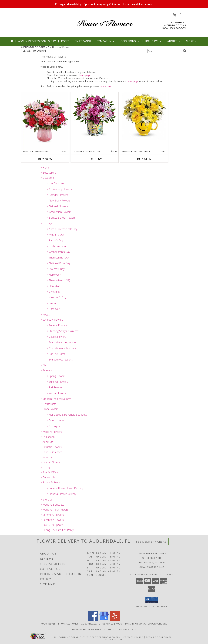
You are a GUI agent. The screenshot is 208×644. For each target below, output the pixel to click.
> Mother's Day (56, 235)
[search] (185, 51)
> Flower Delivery (50, 482)
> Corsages (53, 426)
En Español (83, 41)
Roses (65, 41)
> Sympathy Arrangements (62, 342)
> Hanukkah (54, 286)
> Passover (53, 309)
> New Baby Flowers (59, 201)
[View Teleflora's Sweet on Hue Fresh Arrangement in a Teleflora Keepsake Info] (45, 121)
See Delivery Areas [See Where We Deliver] (151, 542)
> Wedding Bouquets (52, 505)
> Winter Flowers (56, 393)
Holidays (154, 41)
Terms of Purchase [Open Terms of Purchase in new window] (159, 637)
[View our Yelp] (115, 620)
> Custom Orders (50, 462)
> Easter (52, 303)
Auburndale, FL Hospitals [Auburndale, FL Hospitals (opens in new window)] (97, 624)
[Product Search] (164, 51)
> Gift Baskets (48, 404)
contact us (105, 86)
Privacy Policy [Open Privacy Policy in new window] (133, 637)
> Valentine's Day (56, 297)
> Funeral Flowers (57, 325)
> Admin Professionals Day (62, 229)
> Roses (45, 315)
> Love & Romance (51, 452)
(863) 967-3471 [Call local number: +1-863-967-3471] (178, 28)
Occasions (130, 41)
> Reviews (46, 457)
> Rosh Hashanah (57, 246)
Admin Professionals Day (37, 41)
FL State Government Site (120, 629)
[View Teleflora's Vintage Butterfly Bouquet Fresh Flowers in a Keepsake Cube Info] (95, 116)
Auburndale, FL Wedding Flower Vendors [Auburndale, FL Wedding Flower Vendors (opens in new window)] (142, 624)
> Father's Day (55, 240)
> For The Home (56, 354)
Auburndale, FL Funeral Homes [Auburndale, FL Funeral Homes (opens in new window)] (60, 624)
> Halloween (54, 275)
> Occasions (47, 178)
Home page (84, 75)
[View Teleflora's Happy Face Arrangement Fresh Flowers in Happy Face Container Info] (144, 116)
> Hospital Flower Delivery (62, 494)
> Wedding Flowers (51, 432)
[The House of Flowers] (105, 21)
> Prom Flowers (49, 409)
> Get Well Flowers (57, 206)
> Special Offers (49, 472)
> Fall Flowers (55, 387)
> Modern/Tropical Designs (56, 399)
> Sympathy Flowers (52, 320)
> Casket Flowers (57, 337)
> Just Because (55, 183)
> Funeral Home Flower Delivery (65, 488)
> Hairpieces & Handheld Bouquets (67, 415)
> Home (45, 168)
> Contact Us (48, 477)
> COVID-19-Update (52, 525)
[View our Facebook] (93, 620)
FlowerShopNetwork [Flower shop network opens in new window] (106, 637)
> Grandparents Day (58, 252)
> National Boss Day (59, 263)
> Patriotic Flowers (51, 447)
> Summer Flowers (57, 382)
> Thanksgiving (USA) (58, 280)
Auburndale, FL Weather (87, 629)
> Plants (45, 365)
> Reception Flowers (52, 520)
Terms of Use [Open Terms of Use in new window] (114, 639)
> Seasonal (47, 370)
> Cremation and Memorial (62, 348)
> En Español (48, 437)
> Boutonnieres (56, 420)
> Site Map (47, 500)
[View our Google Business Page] (104, 620)
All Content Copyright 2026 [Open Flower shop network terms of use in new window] (73, 637)
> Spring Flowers (56, 376)
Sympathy (106, 41)
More (192, 41)
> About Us (47, 442)
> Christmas (54, 292)
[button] (177, 15)
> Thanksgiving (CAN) (59, 258)
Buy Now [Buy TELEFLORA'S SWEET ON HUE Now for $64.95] (45, 159)
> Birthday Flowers (57, 195)
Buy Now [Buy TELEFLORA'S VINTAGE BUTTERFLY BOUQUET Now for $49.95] (95, 159)
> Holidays (46, 223)
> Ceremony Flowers (52, 515)
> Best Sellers (48, 173)
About (174, 41)
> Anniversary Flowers (59, 189)
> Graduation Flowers (59, 212)
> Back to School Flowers (61, 218)
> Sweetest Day (56, 269)
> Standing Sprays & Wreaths (63, 331)
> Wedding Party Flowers (54, 510)
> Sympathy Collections (60, 360)
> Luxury (45, 467)
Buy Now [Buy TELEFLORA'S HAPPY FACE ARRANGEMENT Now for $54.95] (144, 159)
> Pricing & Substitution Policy (57, 530)
